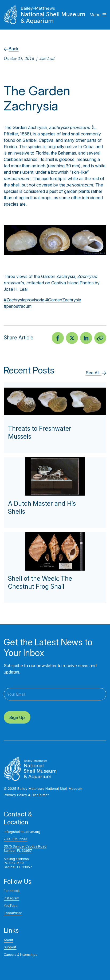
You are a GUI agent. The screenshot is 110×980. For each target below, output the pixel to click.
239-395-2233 (15, 839)
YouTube (11, 906)
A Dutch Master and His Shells (42, 508)
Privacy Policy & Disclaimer (26, 795)
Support (10, 947)
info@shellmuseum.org (22, 832)
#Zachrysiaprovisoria (24, 300)
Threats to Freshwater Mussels (40, 433)
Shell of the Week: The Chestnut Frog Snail (40, 583)
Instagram (11, 898)
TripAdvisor (13, 913)
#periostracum (18, 306)
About (8, 940)
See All (96, 373)
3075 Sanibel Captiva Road (25, 846)
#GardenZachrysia (63, 300)
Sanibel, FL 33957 (18, 851)
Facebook (12, 891)
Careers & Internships (21, 955)
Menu (98, 15)
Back (11, 49)
